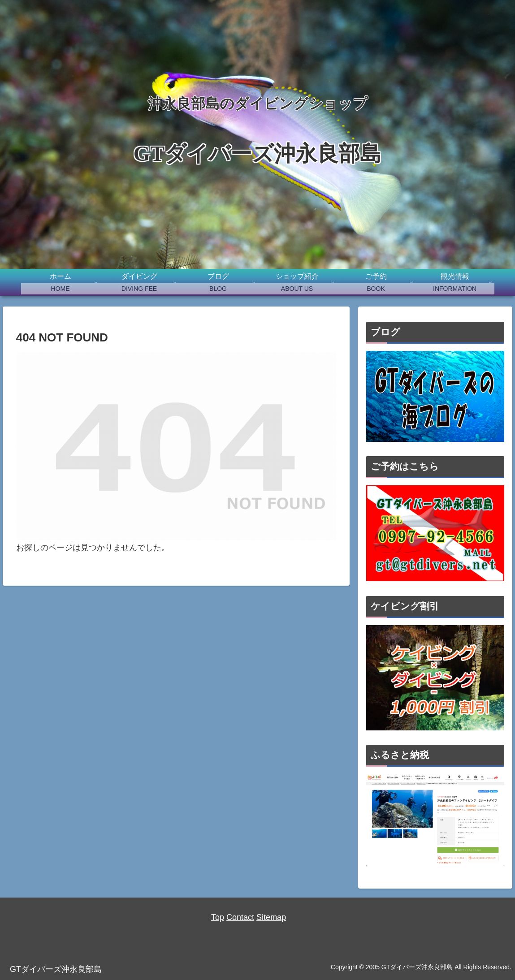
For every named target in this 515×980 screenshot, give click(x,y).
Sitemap (271, 917)
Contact (240, 917)
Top (218, 917)
